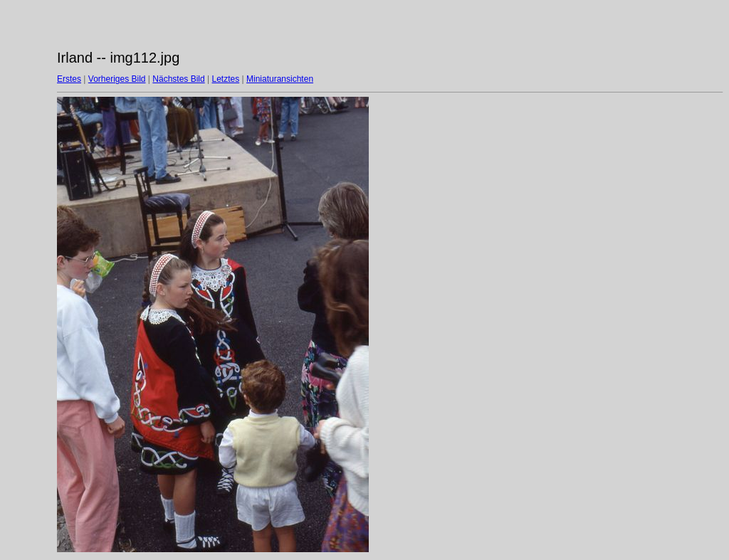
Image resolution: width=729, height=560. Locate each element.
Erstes (69, 79)
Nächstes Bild (178, 79)
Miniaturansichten (280, 79)
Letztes (226, 79)
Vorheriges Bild (117, 79)
